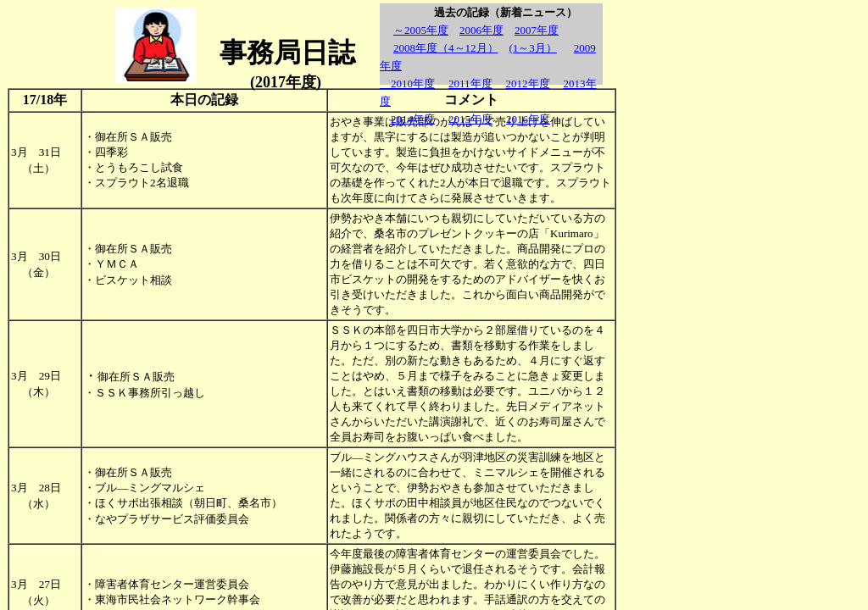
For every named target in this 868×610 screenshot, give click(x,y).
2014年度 (413, 119)
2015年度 (470, 119)
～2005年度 (421, 30)
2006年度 (481, 30)
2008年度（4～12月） (446, 48)
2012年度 (528, 83)
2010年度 (407, 83)
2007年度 (537, 30)
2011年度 (470, 83)
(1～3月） (533, 48)
